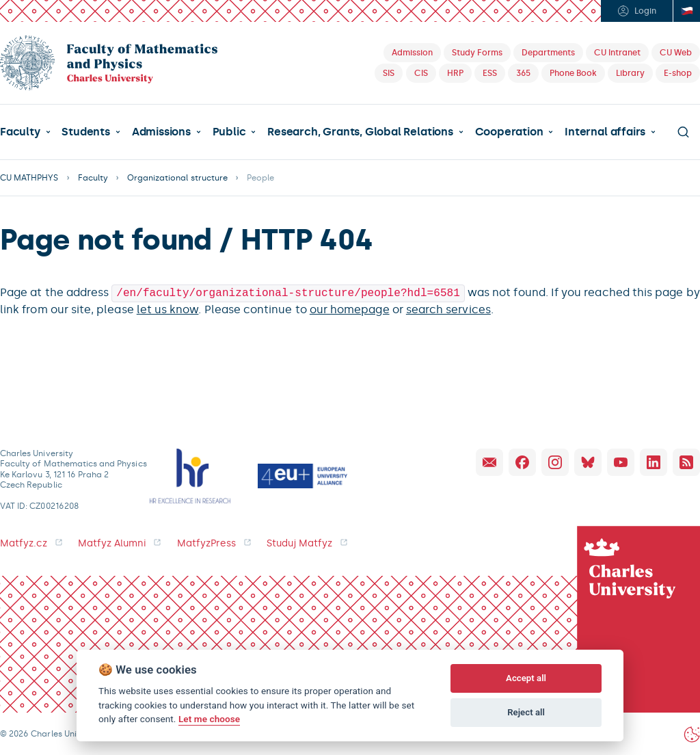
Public (229, 132)
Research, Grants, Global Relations (360, 132)
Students (85, 132)
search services (448, 308)
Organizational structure (177, 178)
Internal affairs (605, 132)
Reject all (526, 712)
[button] (25, 132)
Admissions (161, 132)
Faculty (20, 132)
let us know (168, 308)
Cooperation (509, 132)
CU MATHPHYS (29, 178)
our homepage (350, 308)
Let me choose (209, 719)
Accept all (526, 678)
